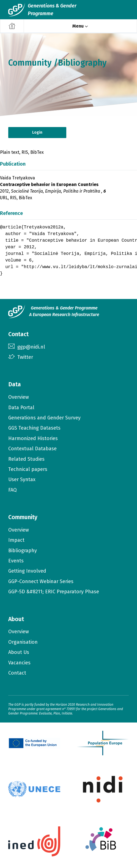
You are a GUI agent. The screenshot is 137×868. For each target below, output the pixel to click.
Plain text (10, 152)
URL (4, 198)
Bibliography (82, 63)
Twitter (25, 357)
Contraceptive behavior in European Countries (49, 184)
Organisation (23, 642)
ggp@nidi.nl (31, 347)
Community (30, 63)
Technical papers (28, 469)
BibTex (37, 152)
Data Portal (21, 408)
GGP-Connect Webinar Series (41, 581)
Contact (17, 673)
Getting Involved (27, 571)
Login (37, 132)
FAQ (13, 490)
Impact (16, 540)
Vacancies (19, 663)
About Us (19, 652)
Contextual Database (32, 449)
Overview (19, 397)
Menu (78, 26)
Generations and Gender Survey (44, 418)
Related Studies (26, 459)
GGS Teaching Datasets (34, 428)
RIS (25, 152)
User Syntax (22, 479)
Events (16, 561)
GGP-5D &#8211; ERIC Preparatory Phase (54, 592)
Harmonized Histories (33, 438)
